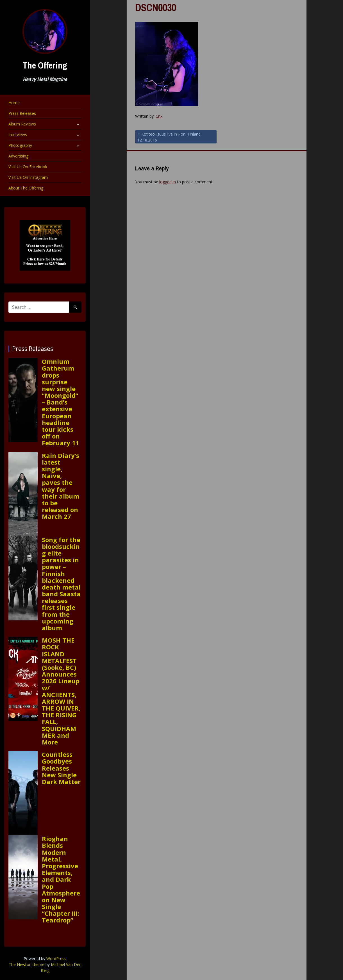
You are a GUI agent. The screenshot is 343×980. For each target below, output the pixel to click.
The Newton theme (27, 964)
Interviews (18, 135)
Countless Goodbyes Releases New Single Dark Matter (61, 768)
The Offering (45, 65)
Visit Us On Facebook (28, 167)
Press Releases (22, 113)
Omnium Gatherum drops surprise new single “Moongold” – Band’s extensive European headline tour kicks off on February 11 (61, 402)
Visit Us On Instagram (28, 177)
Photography (20, 145)
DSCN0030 (156, 8)
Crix (159, 116)
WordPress (56, 959)
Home (14, 103)
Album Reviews (22, 124)
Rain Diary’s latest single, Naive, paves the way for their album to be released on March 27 (61, 486)
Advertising (18, 156)
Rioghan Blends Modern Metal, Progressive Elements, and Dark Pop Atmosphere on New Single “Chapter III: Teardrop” (61, 879)
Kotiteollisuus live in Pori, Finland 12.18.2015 (169, 137)
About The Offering (26, 188)
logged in (168, 182)
